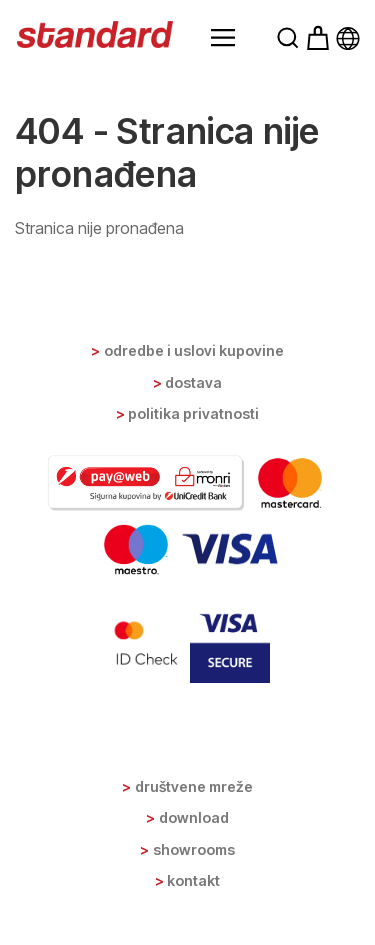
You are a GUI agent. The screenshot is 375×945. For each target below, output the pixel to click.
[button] (223, 38)
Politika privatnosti (193, 413)
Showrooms (194, 849)
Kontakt (193, 880)
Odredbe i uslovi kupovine (194, 350)
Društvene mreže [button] (194, 786)
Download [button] (194, 817)
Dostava (193, 382)
